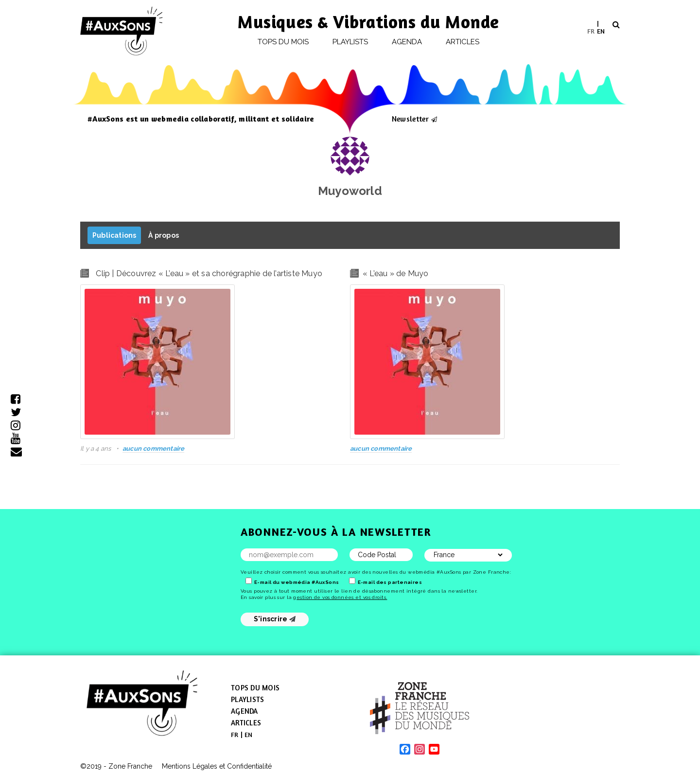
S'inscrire (275, 619)
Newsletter (410, 119)
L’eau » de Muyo (397, 273)
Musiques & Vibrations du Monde (368, 22)
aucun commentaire (153, 449)
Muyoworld (350, 191)
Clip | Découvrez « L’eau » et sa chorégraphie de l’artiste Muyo (209, 273)
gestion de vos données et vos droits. (340, 597)
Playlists (350, 42)
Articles (463, 42)
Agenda (407, 42)
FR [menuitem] (591, 30)
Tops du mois (283, 42)
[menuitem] (591, 31)
